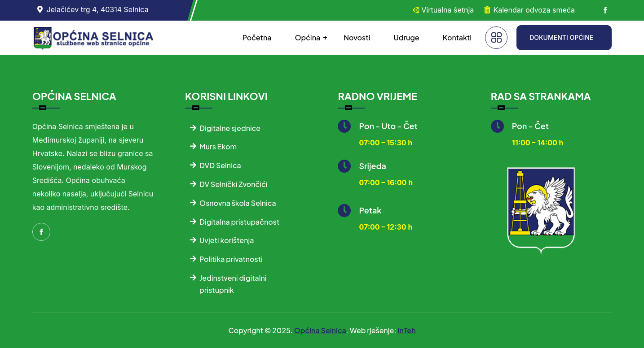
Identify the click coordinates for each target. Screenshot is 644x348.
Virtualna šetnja (448, 10)
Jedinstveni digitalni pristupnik (233, 284)
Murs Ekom (218, 146)
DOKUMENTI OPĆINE (561, 37)
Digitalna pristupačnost (239, 222)
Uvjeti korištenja (227, 240)
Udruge (406, 37)
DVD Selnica (220, 165)
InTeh (406, 330)
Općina (307, 37)
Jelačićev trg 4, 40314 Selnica (98, 9)
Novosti (357, 37)
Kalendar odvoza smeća (534, 10)
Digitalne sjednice (230, 128)
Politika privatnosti (231, 259)
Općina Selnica (320, 330)
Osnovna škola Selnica (238, 203)
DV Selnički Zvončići (233, 184)
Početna (257, 37)
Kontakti (457, 37)
